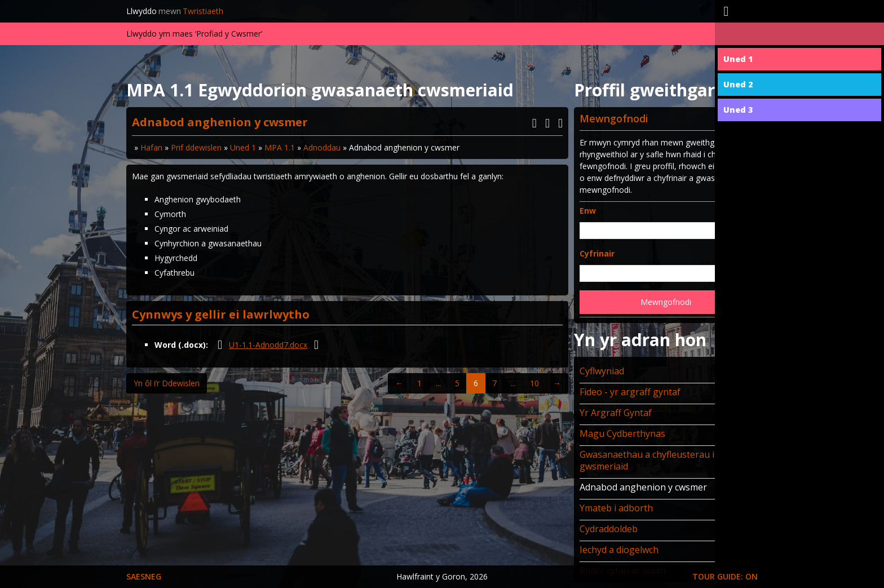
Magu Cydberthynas (622, 434)
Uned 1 (243, 147)
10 (534, 383)
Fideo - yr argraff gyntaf (630, 392)
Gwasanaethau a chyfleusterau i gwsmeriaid (647, 460)
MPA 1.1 (280, 147)
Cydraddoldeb (609, 529)
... (438, 383)
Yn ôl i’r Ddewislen (167, 383)
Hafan (151, 147)
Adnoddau (322, 147)
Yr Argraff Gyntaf (616, 413)
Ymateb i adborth (616, 508)
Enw (588, 211)
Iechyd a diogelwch (619, 550)
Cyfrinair (597, 253)
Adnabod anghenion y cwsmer (643, 487)
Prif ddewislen (196, 147)
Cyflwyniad (602, 371)
